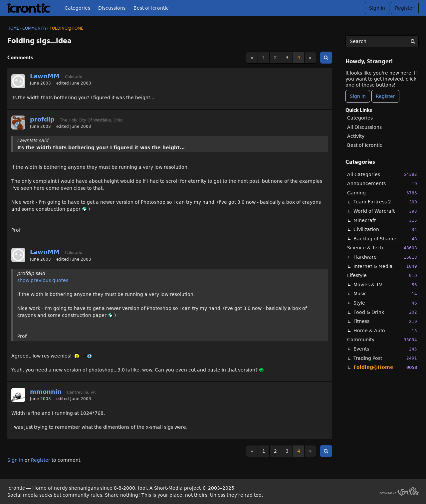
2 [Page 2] (275, 58)
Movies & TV (385, 285)
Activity (356, 136)
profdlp (42, 119)
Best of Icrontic (151, 8)
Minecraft (385, 220)
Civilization (385, 230)
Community (382, 340)
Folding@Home (385, 367)
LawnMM (45, 76)
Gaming (382, 193)
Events (385, 349)
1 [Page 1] (264, 58)
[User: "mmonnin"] (18, 395)
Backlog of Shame (385, 239)
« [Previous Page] (252, 58)
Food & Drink (385, 312)
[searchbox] (382, 41)
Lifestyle (382, 275)
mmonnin (46, 392)
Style (385, 303)
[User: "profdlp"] (18, 123)
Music (385, 294)
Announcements (382, 184)
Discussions (112, 8)
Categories (77, 8)
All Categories (382, 174)
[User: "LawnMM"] (18, 81)
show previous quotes (43, 280)
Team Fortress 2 (385, 202)
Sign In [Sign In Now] (358, 96)
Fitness (385, 321)
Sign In (377, 8)
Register (405, 8)
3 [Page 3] (287, 58)
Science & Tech (382, 248)
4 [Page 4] (299, 58)
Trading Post (385, 358)
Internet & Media (385, 266)
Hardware (385, 257)
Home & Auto (385, 331)
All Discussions (364, 127)
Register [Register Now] (385, 96)
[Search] (413, 41)
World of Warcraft (385, 211)
